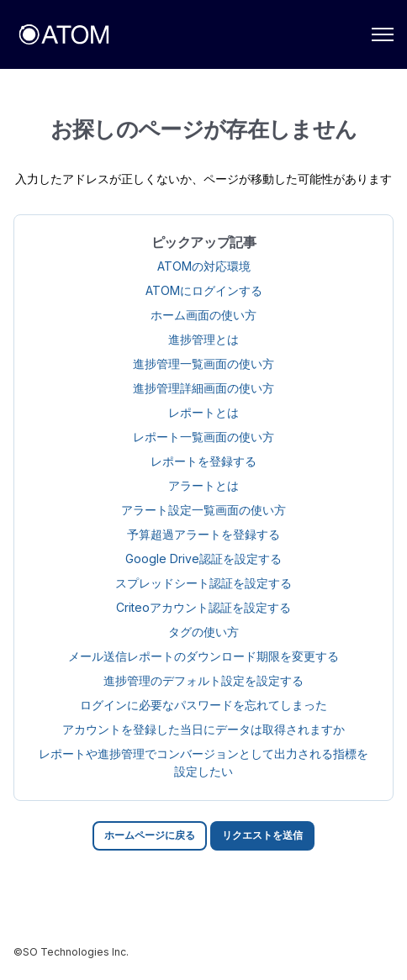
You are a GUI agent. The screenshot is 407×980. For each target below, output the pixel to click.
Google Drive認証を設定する (203, 558)
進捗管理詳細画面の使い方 (203, 388)
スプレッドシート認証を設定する (203, 583)
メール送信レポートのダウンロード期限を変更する (203, 656)
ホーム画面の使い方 (203, 315)
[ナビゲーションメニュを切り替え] (383, 34)
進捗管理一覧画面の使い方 (203, 364)
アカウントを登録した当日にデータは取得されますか (203, 729)
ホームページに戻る (150, 835)
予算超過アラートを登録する (203, 534)
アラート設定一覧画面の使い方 (203, 510)
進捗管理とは (203, 339)
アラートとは (203, 485)
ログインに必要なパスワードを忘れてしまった (203, 705)
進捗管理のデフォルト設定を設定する (203, 680)
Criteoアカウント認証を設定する (203, 607)
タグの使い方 (203, 632)
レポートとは (203, 412)
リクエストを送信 (262, 835)
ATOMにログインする (204, 290)
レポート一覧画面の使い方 (203, 437)
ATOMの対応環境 (204, 266)
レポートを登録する (203, 461)
